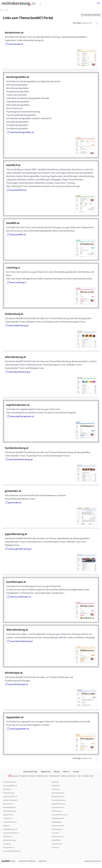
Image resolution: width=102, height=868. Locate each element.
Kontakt (76, 772)
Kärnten (32, 776)
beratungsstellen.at (10, 786)
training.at (55, 847)
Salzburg (64, 776)
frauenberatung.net (59, 800)
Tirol (79, 776)
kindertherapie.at (9, 807)
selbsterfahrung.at (10, 840)
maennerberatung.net (59, 815)
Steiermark (72, 776)
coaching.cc (56, 789)
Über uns (66, 772)
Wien (92, 776)
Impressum (42, 861)
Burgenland (24, 776)
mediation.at (8, 818)
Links (6, 10)
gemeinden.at (8, 804)
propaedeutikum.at (10, 829)
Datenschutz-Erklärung (27, 861)
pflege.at (6, 826)
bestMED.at (7, 789)
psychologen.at (57, 829)
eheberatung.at (9, 793)
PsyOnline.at (8, 837)
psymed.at (55, 833)
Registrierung (46, 772)
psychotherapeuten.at (11, 833)
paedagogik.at (57, 822)
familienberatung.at (10, 800)
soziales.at (7, 844)
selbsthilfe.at (56, 840)
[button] (98, 4)
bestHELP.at (56, 786)
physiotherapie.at (58, 826)
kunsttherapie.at (58, 807)
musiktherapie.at (58, 818)
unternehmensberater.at (12, 851)
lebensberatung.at (10, 811)
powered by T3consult (93, 861)
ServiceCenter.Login (30, 772)
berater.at (55, 782)
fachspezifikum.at (58, 797)
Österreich (13, 776)
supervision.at (57, 844)
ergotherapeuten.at (10, 797)
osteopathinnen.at (10, 822)
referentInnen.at (57, 837)
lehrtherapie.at (57, 811)
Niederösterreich (42, 776)
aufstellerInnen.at (9, 782)
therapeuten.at (8, 847)
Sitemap (57, 772)
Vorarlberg (85, 776)
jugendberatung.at (58, 804)
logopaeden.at (8, 815)
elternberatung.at (58, 793)
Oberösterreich (55, 776)
